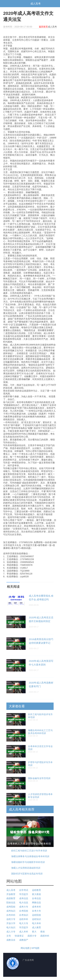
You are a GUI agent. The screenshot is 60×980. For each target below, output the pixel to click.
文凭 (9, 936)
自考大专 (36, 911)
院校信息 (11, 903)
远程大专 (11, 919)
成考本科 (36, 907)
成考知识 (11, 911)
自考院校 (24, 911)
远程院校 (36, 915)
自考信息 (36, 898)
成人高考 (36, 4)
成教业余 (11, 940)
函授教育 (11, 898)
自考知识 (24, 915)
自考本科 (11, 915)
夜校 (43, 932)
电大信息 (24, 903)
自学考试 (24, 890)
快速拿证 (19, 936)
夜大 (34, 932)
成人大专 (11, 932)
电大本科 (36, 923)
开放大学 (11, 923)
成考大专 (24, 907)
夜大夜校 (36, 894)
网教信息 (36, 903)
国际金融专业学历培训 (39, 778)
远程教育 (36, 890)
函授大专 (32, 936)
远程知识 (36, 919)
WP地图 (35, 948)
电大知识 (11, 927)
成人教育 (36, 927)
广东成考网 (16, 4)
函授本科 (45, 936)
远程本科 (24, 919)
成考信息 (24, 898)
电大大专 (24, 923)
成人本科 (24, 932)
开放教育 (11, 894)
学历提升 (24, 894)
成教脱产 (24, 940)
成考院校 (11, 907)
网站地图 (25, 948)
